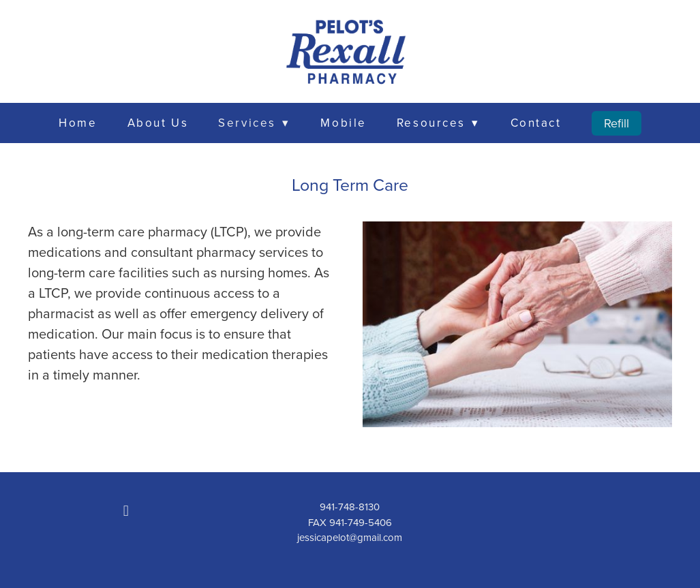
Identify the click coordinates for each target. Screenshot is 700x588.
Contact (536, 123)
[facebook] (126, 510)
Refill (617, 123)
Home (78, 123)
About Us (158, 123)
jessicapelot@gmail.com (350, 537)
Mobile (343, 123)
